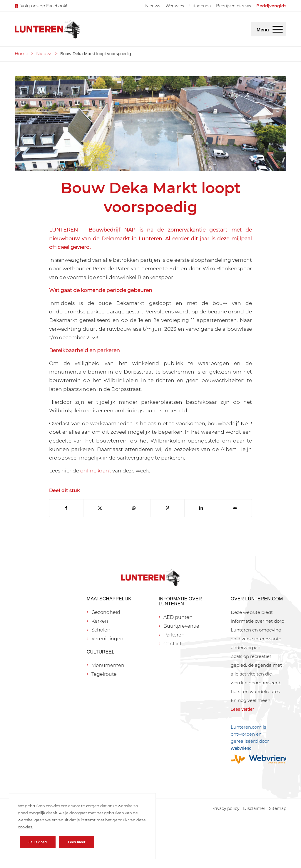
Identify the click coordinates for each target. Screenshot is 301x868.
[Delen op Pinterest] (168, 508)
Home (21, 54)
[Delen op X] (100, 508)
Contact (173, 644)
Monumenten (108, 665)
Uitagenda (200, 6)
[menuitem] (153, 6)
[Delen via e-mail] (235, 508)
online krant (96, 471)
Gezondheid (106, 612)
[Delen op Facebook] (66, 508)
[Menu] (278, 29)
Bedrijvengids (271, 6)
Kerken (100, 621)
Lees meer (77, 842)
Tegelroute (104, 674)
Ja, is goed (38, 842)
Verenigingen (107, 639)
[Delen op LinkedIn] (201, 508)
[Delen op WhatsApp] (134, 508)
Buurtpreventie (181, 626)
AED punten (178, 617)
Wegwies (175, 6)
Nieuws (153, 6)
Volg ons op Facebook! (44, 6)
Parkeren (174, 635)
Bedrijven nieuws (234, 6)
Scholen (101, 630)
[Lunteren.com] (47, 29)
